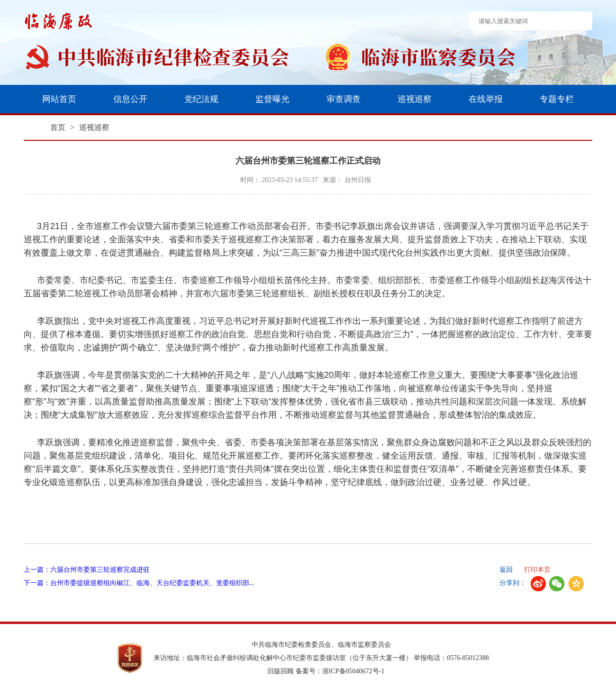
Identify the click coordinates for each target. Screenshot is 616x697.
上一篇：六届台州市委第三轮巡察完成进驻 (87, 570)
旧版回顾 (281, 671)
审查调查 (344, 99)
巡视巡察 (415, 99)
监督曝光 (272, 99)
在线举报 (486, 99)
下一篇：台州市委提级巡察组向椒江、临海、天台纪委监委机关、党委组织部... (139, 583)
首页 (58, 127)
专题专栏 (557, 99)
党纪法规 (201, 99)
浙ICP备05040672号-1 (353, 671)
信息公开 (130, 99)
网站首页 (59, 99)
